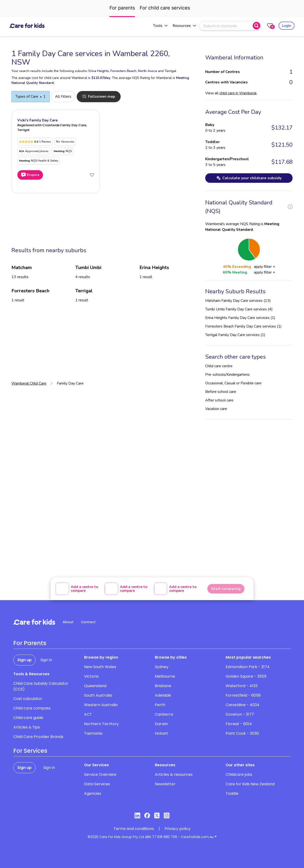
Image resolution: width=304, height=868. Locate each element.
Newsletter (165, 784)
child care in (238, 93)
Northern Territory (101, 724)
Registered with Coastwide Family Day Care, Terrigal (52, 128)
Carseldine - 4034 (242, 705)
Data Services (97, 784)
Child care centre (219, 366)
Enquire (30, 175)
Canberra (164, 714)
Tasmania (93, 733)
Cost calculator (28, 699)
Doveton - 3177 (240, 714)
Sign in (46, 660)
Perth (160, 705)
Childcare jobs (239, 774)
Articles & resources (174, 774)
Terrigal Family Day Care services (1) (235, 335)
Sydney (162, 667)
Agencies (93, 793)
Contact (88, 622)
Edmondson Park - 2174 (248, 667)
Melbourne (165, 676)
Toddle (232, 793)
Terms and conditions (134, 829)
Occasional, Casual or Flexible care (233, 383)
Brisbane (163, 686)
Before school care (221, 392)
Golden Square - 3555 (246, 676)
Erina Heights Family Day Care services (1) (240, 318)
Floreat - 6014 (239, 724)
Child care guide (28, 718)
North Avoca (147, 71)
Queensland (95, 686)
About (68, 622)
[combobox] (227, 26)
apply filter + (264, 267)
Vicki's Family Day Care (38, 120)
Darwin (161, 724)
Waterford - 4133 (242, 686)
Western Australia (101, 705)
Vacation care (216, 409)
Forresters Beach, (124, 71)
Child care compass (32, 708)
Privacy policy (178, 829)
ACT (88, 714)
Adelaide (163, 695)
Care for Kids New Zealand (250, 784)
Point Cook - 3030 (242, 733)
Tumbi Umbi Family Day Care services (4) (239, 309)
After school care (219, 400)
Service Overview (100, 774)
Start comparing (226, 589)
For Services (30, 751)
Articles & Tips (27, 727)
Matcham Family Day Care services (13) (238, 301)
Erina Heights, (99, 71)
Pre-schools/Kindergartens (227, 375)
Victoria (91, 676)
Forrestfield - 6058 (243, 695)
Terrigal (170, 71)
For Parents (30, 643)
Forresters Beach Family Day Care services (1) (243, 326)
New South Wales (100, 667)
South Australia (98, 695)
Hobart (161, 733)
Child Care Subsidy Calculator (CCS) (41, 686)
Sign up (24, 660)
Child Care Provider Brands (38, 737)
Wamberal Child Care (29, 383)
